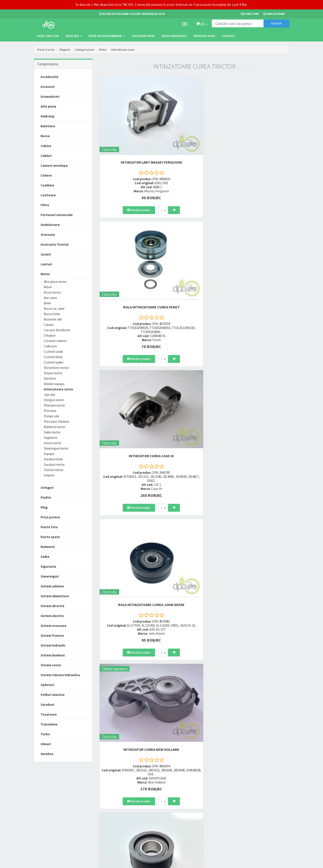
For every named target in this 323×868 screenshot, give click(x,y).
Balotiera (48, 126)
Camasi (49, 325)
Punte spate (50, 537)
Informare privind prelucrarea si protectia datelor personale (205, 801)
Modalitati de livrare (155, 792)
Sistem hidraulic (53, 645)
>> (283, 556)
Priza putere (50, 517)
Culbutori (50, 346)
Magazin (65, 50)
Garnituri (50, 378)
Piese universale (174, 36)
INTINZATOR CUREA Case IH (260, 128)
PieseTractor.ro (68, 861)
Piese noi (74, 36)
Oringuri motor (54, 400)
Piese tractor (48, 36)
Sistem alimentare (55, 596)
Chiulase (50, 335)
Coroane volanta (55, 341)
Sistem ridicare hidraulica (60, 675)
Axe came (50, 298)
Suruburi (47, 705)
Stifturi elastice (53, 695)
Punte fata (49, 527)
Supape (49, 454)
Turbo (45, 734)
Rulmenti (48, 547)
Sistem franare (52, 635)
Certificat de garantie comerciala (156, 812)
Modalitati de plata (155, 798)
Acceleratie (49, 77)
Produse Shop (204, 36)
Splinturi (47, 685)
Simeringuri (50, 576)
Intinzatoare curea (126, 50)
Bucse (45, 136)
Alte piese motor (55, 282)
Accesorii (48, 87)
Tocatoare (49, 714)
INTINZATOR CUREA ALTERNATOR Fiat (260, 368)
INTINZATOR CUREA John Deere (129, 366)
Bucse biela (52, 314)
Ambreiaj (47, 116)
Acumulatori (50, 96)
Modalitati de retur (154, 804)
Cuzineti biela (53, 357)
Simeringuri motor (56, 448)
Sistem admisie (52, 586)
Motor (105, 50)
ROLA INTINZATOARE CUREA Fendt (194, 128)
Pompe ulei (51, 416)
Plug (44, 507)
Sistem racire (51, 665)
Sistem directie (52, 606)
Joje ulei (49, 395)
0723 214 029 (108, 792)
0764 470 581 (108, 804)
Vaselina (47, 754)
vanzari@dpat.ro (111, 814)
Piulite (46, 497)
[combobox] (140, 184)
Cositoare (48, 195)
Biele (47, 303)
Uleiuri (46, 744)
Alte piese (48, 106)
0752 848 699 (108, 798)
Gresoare (48, 235)
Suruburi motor (54, 464)
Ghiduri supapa (54, 384)
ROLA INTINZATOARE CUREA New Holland (194, 483)
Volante (49, 475)
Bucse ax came (54, 308)
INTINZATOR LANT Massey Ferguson (129, 130)
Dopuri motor (53, 373)
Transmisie (49, 724)
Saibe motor (52, 432)
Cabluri (46, 156)
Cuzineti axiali (53, 352)
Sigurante (48, 566)
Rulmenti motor (55, 427)
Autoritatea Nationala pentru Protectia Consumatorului (204, 811)
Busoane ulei (53, 319)
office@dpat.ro (110, 820)
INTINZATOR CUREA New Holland (194, 247)
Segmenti (50, 438)
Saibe (45, 557)
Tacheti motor (54, 470)
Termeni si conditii (198, 792)
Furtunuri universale (57, 215)
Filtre (45, 205)
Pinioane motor (54, 405)
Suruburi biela (53, 459)
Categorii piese (143, 36)
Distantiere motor (56, 368)
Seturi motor (53, 443)
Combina (47, 185)
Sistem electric (52, 616)
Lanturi (46, 264)
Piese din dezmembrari (107, 36)
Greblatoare (50, 225)
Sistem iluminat (53, 655)
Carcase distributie (57, 330)
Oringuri (47, 488)
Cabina (46, 146)
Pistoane (50, 411)
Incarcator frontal (55, 244)
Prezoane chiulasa (56, 421)
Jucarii (46, 254)
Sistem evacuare (53, 626)
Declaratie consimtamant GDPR (202, 822)
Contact (229, 36)
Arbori (48, 287)
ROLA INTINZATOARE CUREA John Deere (129, 249)
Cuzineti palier (54, 362)
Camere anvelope (54, 166)
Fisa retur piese (152, 820)
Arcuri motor (52, 292)
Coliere (46, 175)
